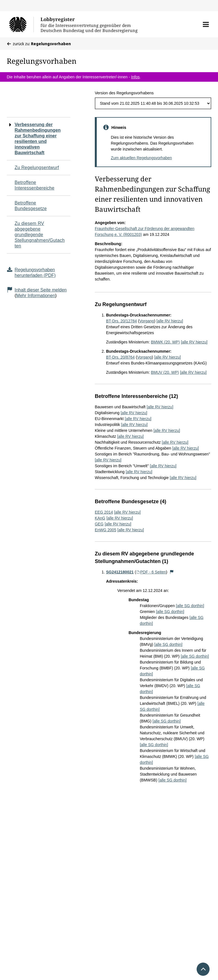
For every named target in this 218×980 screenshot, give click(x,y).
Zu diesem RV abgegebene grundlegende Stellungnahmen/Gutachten (40, 235)
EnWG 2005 (105, 530)
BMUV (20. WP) (165, 372)
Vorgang (147, 321)
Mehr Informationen (36, 296)
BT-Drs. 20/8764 (120, 357)
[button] (206, 24)
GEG (99, 524)
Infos (135, 77)
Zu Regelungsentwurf (37, 167)
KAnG (100, 518)
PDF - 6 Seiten (151, 572)
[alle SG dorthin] (190, 606)
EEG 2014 (104, 512)
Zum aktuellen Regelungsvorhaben (141, 158)
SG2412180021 (120, 572)
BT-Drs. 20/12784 (122, 321)
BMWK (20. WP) (165, 342)
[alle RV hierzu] (170, 321)
